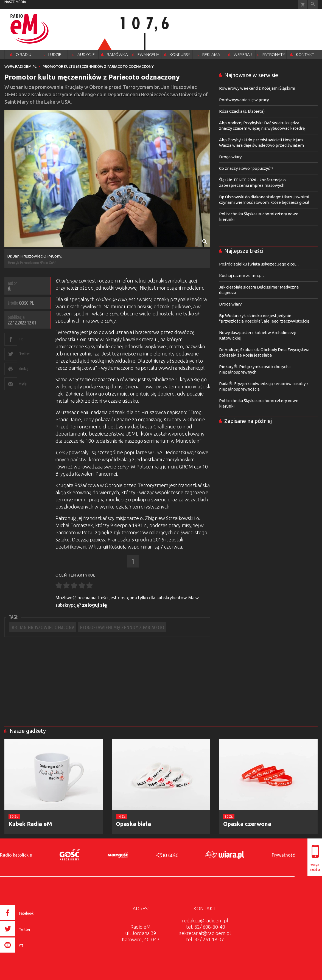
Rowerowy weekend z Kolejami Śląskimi (257, 88)
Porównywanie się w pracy (244, 100)
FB (21, 339)
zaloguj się (95, 605)
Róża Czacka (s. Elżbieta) (242, 111)
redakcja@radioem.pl (205, 920)
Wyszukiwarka (313, 5)
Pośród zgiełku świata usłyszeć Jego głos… (259, 264)
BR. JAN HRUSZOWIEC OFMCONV (43, 627)
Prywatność (283, 855)
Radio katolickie (16, 855)
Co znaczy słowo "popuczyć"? (246, 168)
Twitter (25, 354)
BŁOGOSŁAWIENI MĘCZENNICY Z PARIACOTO (122, 627)
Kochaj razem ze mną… (242, 276)
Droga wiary (230, 157)
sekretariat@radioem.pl (205, 933)
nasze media (15, 2)
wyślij (23, 383)
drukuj (24, 368)
